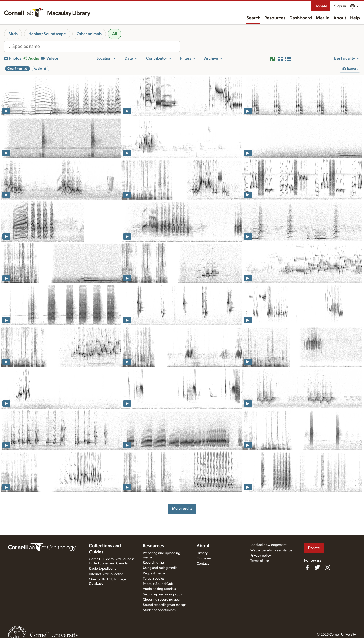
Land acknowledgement (268, 545)
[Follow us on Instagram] (327, 567)
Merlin (323, 18)
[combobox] (96, 47)
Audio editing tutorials (159, 589)
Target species (154, 579)
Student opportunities (159, 610)
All (115, 34)
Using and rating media (160, 568)
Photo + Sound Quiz (158, 584)
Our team (204, 558)
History (202, 553)
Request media (154, 573)
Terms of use (260, 561)
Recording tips (154, 563)
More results (182, 508)
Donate (321, 6)
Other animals (89, 34)
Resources (275, 18)
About (340, 18)
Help (355, 18)
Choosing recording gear (162, 600)
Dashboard (301, 18)
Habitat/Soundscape (47, 34)
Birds (13, 34)
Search (253, 18)
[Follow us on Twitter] (317, 567)
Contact (203, 564)
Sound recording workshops (165, 605)
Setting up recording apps (162, 594)
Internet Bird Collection (106, 574)
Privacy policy (261, 556)
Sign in (340, 6)
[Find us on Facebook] (307, 567)
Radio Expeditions (103, 569)
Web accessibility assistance (271, 550)
